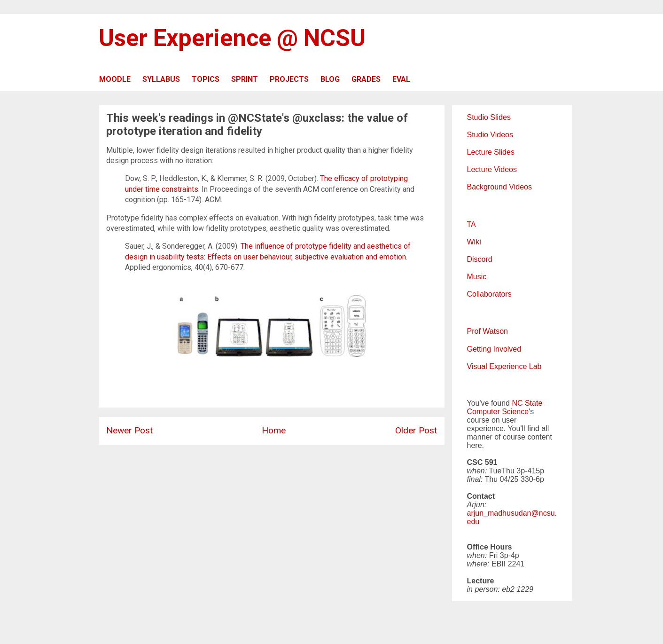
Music (477, 277)
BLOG (330, 79)
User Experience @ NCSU (232, 38)
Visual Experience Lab (504, 366)
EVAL (401, 79)
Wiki (474, 242)
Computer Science (498, 412)
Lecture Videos (492, 169)
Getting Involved (494, 349)
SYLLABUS (161, 79)
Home (274, 430)
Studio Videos (490, 135)
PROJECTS (289, 79)
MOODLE (115, 79)
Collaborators (489, 294)
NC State (527, 403)
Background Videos (499, 187)
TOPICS (206, 79)
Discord (480, 259)
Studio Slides (489, 117)
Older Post (416, 430)
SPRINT (245, 79)
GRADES (366, 79)
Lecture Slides (491, 152)
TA (472, 224)
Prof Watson (487, 331)
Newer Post (129, 430)
